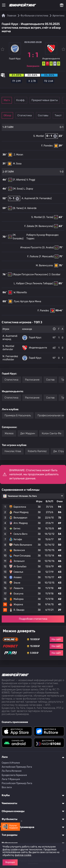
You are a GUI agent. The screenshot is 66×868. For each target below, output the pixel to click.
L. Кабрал (19, 283)
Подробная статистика (33, 619)
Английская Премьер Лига (17, 767)
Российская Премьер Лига (17, 783)
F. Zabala (29, 226)
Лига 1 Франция (11, 779)
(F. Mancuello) (46, 257)
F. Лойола (33, 257)
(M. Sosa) (18, 189)
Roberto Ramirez (37, 451)
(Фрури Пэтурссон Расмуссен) (30, 275)
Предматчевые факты (45, 100)
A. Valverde (30, 208)
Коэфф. (21, 100)
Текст (58, 115)
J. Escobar (55, 275)
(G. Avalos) (48, 248)
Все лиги (7, 787)
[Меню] (4, 5)
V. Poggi (31, 180)
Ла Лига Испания (12, 771)
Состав (50, 380)
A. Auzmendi (28, 198)
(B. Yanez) (18, 208)
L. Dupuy (28, 189)
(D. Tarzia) (48, 217)
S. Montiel (39, 136)
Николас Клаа (13, 451)
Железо (9, 433)
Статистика (25, 115)
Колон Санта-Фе (52, 433)
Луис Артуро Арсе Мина (27, 301)
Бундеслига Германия (14, 775)
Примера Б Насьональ (18, 415)
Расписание (32, 380)
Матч (7, 100)
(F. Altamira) (19, 180)
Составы (43, 115)
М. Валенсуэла (44, 266)
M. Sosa (17, 164)
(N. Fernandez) (44, 198)
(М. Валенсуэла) (44, 226)
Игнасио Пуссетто (31, 248)
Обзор (7, 115)
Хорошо (10, 862)
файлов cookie (23, 855)
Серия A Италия (11, 763)
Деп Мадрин (28, 433)
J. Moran (18, 155)
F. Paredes (47, 146)
